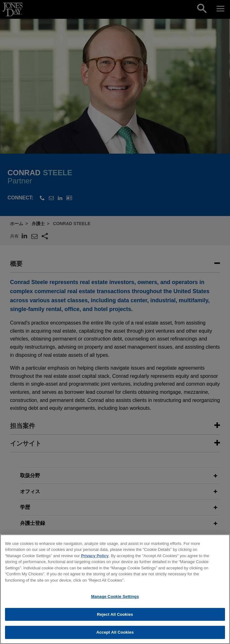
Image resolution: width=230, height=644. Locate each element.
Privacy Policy (95, 558)
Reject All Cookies (115, 616)
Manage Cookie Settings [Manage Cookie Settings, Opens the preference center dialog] (115, 598)
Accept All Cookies (115, 634)
